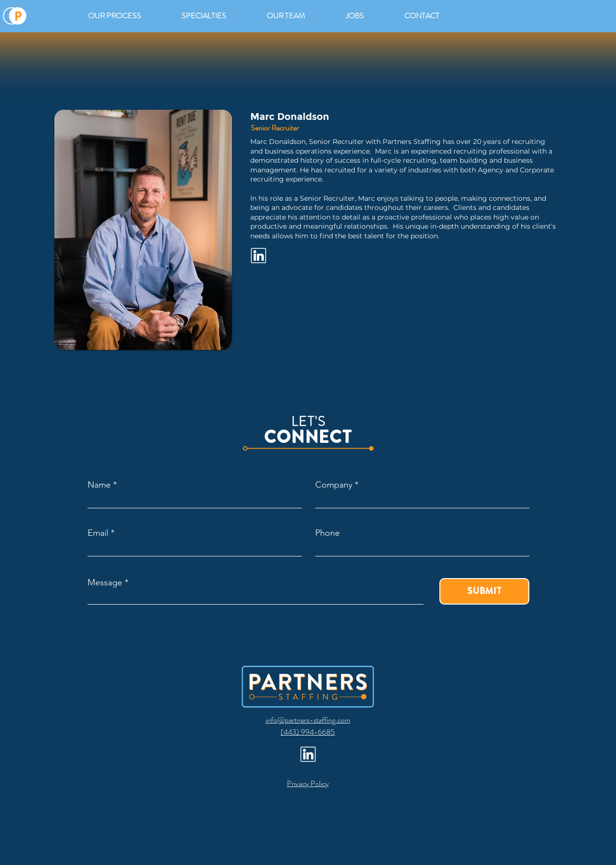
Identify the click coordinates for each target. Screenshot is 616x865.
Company (334, 485)
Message (105, 582)
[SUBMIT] (484, 591)
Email (98, 533)
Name (99, 485)
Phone (327, 533)
